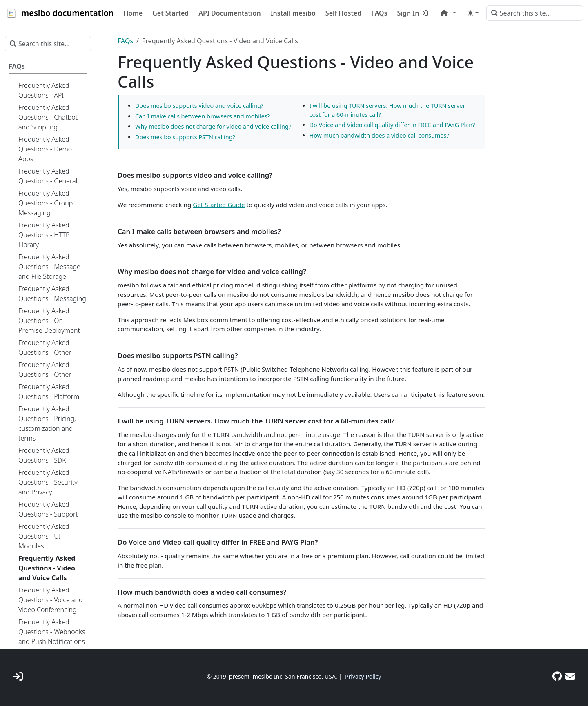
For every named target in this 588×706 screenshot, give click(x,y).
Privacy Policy (363, 676)
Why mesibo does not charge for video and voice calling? (213, 126)
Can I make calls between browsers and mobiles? (203, 116)
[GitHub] (557, 676)
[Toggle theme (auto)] (473, 13)
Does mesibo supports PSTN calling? (185, 137)
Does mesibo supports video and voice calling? (199, 106)
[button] (448, 13)
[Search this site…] (535, 13)
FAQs (125, 41)
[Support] (570, 676)
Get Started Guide (219, 205)
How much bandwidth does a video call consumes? (379, 135)
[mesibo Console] (18, 676)
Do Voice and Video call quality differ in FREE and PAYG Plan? (392, 125)
